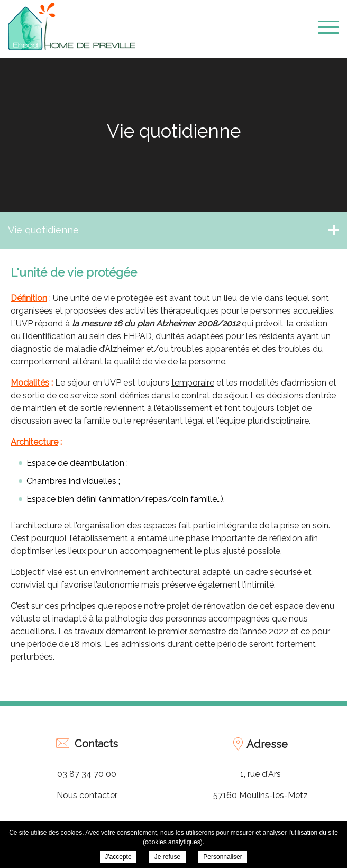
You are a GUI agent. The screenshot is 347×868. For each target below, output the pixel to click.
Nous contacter (87, 795)
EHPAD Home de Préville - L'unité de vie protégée (72, 26)
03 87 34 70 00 (87, 774)
